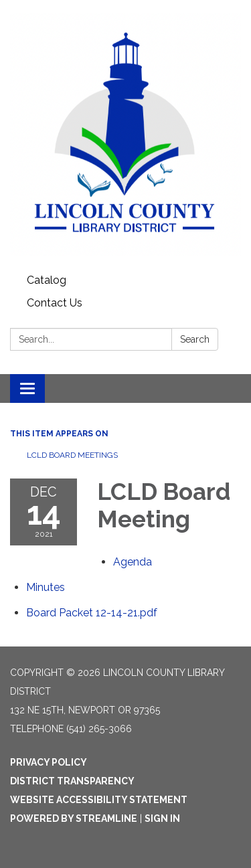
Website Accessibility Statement (99, 800)
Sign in (162, 818)
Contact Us (55, 303)
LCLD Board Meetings (72, 455)
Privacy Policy (49, 762)
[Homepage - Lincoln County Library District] (125, 135)
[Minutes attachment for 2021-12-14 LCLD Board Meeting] (46, 587)
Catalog (47, 280)
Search (195, 339)
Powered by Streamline (74, 818)
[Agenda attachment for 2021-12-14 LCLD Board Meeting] (133, 562)
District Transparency (72, 781)
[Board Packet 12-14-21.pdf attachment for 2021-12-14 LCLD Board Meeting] (92, 613)
